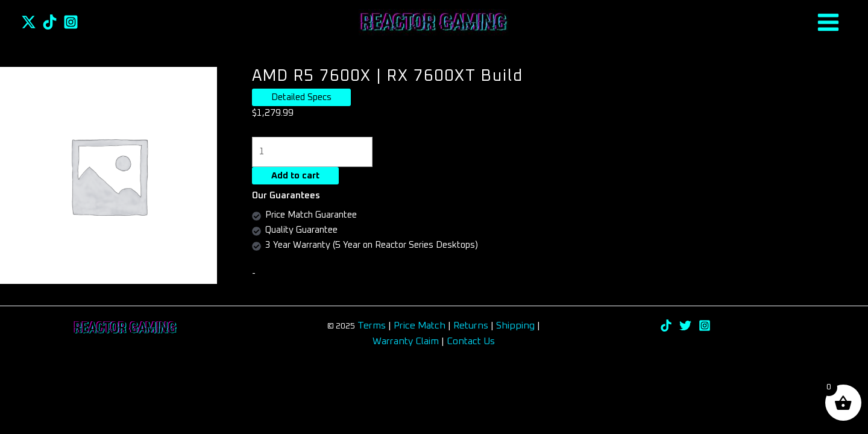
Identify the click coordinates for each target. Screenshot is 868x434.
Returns (472, 325)
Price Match (420, 325)
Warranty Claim (406, 341)
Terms (372, 325)
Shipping (515, 325)
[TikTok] (50, 22)
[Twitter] (29, 22)
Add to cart (295, 176)
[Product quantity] (313, 152)
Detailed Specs (301, 97)
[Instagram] (71, 22)
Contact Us (471, 341)
